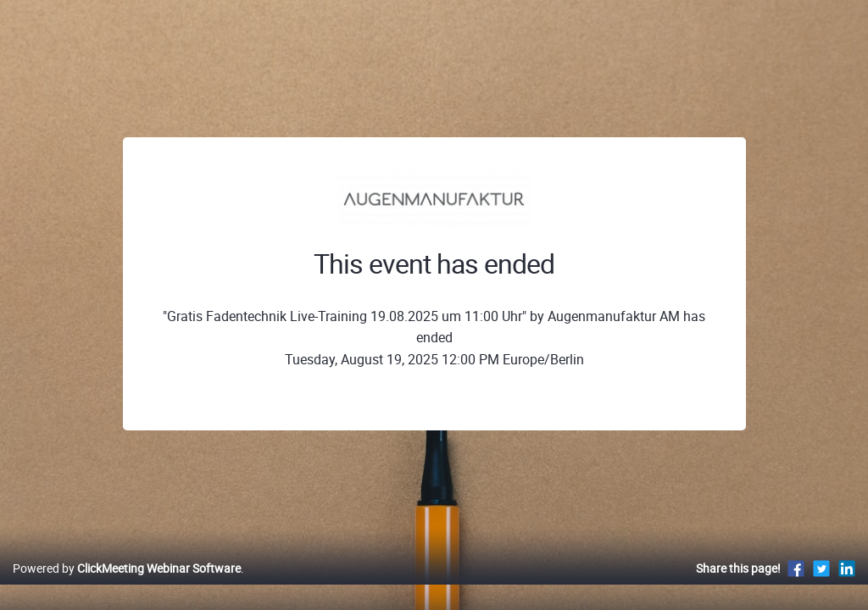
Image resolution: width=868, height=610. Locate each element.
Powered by (127, 586)
